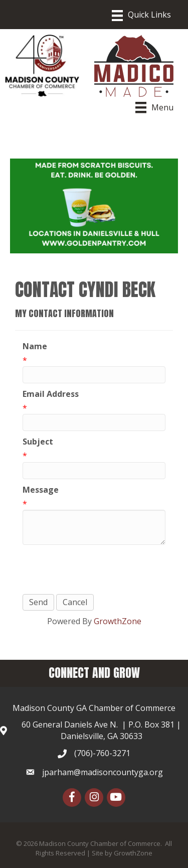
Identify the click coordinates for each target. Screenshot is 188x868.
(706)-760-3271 (102, 753)
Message (41, 490)
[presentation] (99, 569)
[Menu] (141, 16)
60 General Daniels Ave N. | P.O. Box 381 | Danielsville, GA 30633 (101, 730)
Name (35, 346)
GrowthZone (118, 621)
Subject (38, 442)
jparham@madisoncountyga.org (103, 772)
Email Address (51, 394)
